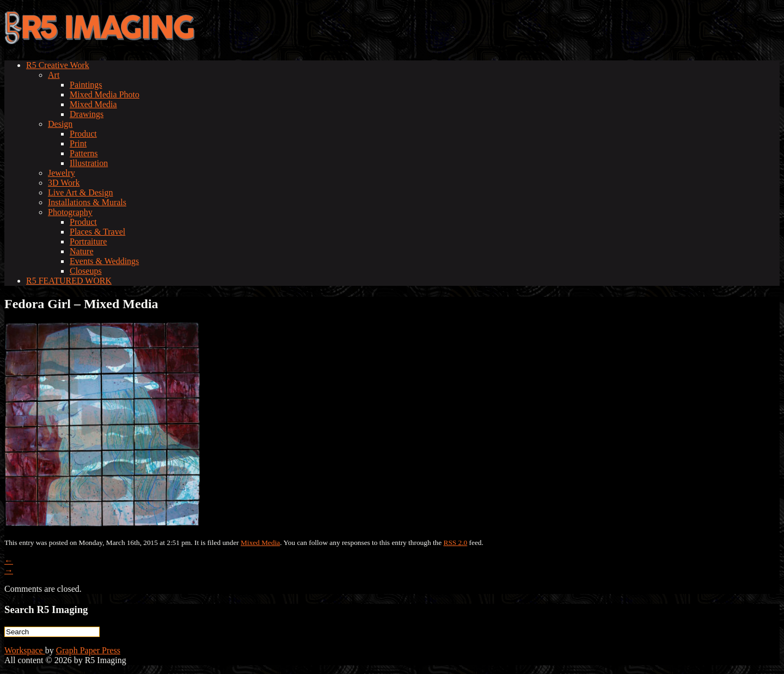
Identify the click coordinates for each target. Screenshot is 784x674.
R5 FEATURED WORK (69, 281)
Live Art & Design (81, 192)
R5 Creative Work (58, 65)
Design (60, 124)
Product (83, 134)
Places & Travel (97, 232)
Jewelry (62, 173)
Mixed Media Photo (105, 94)
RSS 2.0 (456, 543)
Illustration (89, 163)
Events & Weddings (104, 261)
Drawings (87, 114)
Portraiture (88, 241)
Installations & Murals (87, 202)
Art (54, 75)
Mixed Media (93, 104)
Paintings (86, 85)
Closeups (86, 271)
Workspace (25, 650)
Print (78, 143)
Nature (82, 251)
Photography (70, 212)
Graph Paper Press (88, 650)
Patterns (84, 153)
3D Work (64, 183)
